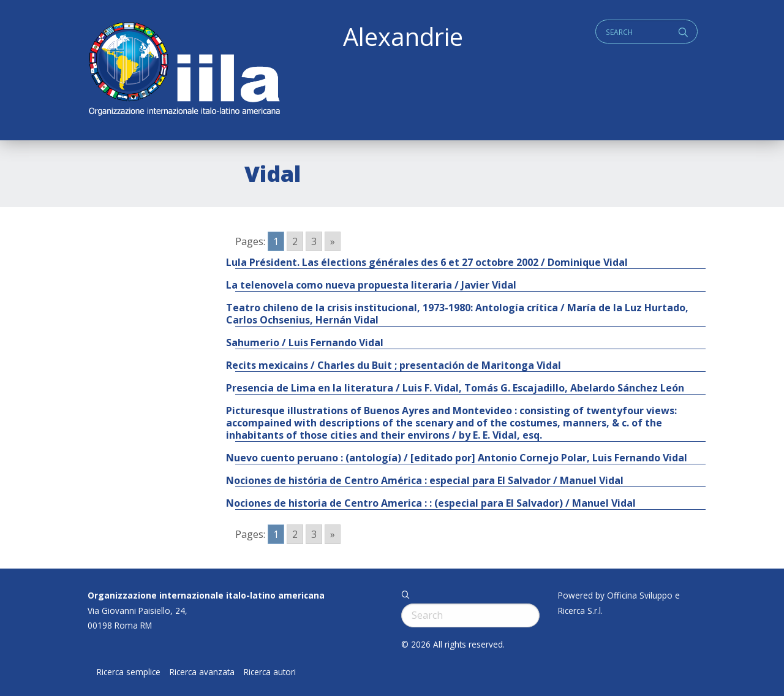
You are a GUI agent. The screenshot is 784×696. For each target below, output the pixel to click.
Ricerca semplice (129, 672)
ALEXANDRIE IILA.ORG (184, 70)
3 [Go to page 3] (314, 241)
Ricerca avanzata (202, 672)
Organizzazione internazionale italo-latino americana (206, 595)
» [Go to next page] (333, 241)
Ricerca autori (270, 672)
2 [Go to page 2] (295, 241)
